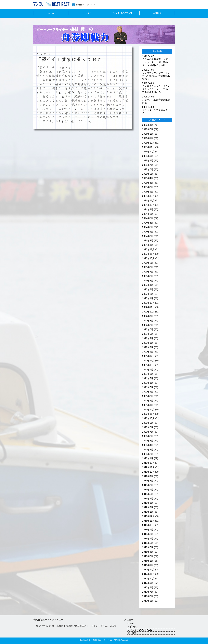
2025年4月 (148, 178)
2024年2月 (148, 240)
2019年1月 (148, 512)
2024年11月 (148, 200)
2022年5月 (148, 334)
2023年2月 (148, 294)
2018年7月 (148, 539)
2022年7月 (148, 325)
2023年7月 (148, 272)
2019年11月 (148, 467)
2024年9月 (148, 209)
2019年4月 (148, 499)
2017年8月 (148, 587)
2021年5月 (148, 387)
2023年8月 (148, 267)
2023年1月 (148, 298)
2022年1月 (148, 352)
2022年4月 (148, 338)
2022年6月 (148, 329)
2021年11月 (148, 361)
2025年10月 (148, 152)
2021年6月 (148, 383)
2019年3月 (148, 503)
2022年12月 (148, 303)
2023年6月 (148, 276)
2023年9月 (148, 263)
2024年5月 (148, 227)
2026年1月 (148, 138)
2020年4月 (148, 445)
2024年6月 (148, 223)
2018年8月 (148, 534)
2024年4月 (148, 232)
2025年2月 (148, 187)
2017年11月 (148, 574)
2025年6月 (148, 169)
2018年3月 (148, 556)
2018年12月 (148, 516)
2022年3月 (148, 343)
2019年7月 (148, 485)
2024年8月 (148, 214)
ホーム (51, 13)
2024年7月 (148, 218)
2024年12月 (148, 196)
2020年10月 (148, 418)
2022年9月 (148, 316)
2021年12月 (148, 356)
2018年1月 (148, 565)
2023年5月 (148, 281)
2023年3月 (148, 289)
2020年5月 (148, 441)
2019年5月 (148, 494)
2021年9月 (148, 370)
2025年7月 (148, 165)
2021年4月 (148, 392)
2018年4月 (148, 552)
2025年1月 (148, 192)
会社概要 (157, 13)
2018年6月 (148, 543)
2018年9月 (148, 530)
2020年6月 (148, 436)
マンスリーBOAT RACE (122, 13)
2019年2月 (148, 507)
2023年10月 (148, 258)
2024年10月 (148, 205)
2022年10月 (148, 312)
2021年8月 (148, 374)
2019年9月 (148, 476)
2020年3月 (148, 450)
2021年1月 (148, 405)
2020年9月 (148, 423)
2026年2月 (148, 134)
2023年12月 (148, 249)
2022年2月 (148, 347)
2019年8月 (148, 481)
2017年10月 (148, 579)
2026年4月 (148, 125)
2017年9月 (148, 583)
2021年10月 (148, 365)
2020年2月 (148, 454)
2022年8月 (148, 321)
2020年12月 (148, 410)
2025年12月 (148, 143)
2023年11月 (148, 254)
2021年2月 (148, 401)
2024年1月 (148, 245)
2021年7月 (148, 378)
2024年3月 (148, 236)
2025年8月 (148, 160)
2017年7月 (148, 592)
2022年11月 (148, 307)
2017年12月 (148, 570)
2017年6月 (148, 596)
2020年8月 (148, 427)
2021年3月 (148, 396)
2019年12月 (148, 463)
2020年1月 (148, 458)
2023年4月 (148, 285)
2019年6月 (148, 490)
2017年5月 (148, 601)
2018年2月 (148, 561)
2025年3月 (148, 183)
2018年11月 (148, 521)
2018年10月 (148, 525)
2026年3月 (148, 129)
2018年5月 (148, 547)
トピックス (86, 13)
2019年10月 (148, 472)
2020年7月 (148, 432)
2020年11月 (148, 414)
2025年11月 (148, 147)
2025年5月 (148, 174)
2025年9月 (148, 156)
